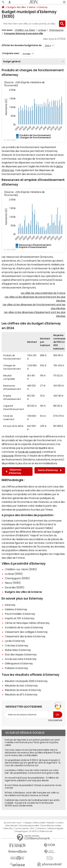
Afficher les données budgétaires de (22, 45)
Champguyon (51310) (17, 578)
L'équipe (28, 823)
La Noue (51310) (14, 574)
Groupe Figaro (21, 831)
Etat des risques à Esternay (21, 654)
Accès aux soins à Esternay (21, 659)
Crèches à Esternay (16, 645)
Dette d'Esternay (50, 470)
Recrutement (12, 826)
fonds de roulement (30, 452)
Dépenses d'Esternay (13, 471)
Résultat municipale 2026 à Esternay (26, 681)
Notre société (39, 823)
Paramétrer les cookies (51, 826)
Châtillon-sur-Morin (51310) (21, 569)
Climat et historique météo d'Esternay (27, 623)
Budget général (12, 61)
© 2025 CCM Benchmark (41, 831)
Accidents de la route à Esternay (24, 627)
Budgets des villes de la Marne (23, 592)
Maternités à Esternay (18, 650)
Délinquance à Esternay (19, 663)
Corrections (41, 828)
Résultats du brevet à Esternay (23, 690)
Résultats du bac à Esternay (21, 685)
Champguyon (56, 30)
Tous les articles (21, 828)
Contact (60, 823)
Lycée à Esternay (15, 641)
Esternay (43, 7)
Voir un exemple (55, 720)
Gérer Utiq (8, 828)
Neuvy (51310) (13, 583)
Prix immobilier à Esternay (20, 614)
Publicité (50, 823)
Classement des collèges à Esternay (26, 632)
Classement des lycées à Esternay (25, 636)
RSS (32, 828)
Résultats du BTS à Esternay (21, 694)
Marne (32, 7)
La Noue (42, 30)
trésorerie (7, 456)
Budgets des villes (17, 7)
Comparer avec (10, 53)
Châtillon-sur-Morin (25, 30)
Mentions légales (56, 828)
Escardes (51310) (15, 587)
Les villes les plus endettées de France (43, 293)
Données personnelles (29, 826)
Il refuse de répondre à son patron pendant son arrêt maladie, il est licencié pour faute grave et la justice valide (32, 742)
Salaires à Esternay (16, 609)
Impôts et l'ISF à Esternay (20, 618)
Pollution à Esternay (16, 668)
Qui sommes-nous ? (13, 823)
